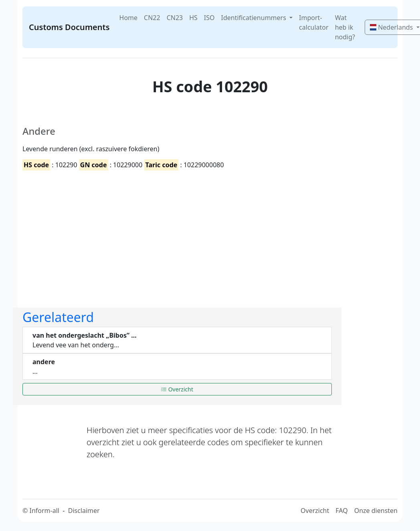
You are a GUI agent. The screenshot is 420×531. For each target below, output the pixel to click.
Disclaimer (84, 511)
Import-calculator (314, 22)
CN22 (152, 18)
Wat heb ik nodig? (345, 27)
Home (129, 18)
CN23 (175, 18)
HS (193, 18)
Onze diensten (376, 511)
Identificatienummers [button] (254, 18)
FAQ (341, 511)
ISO (209, 18)
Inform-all (44, 511)
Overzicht (177, 389)
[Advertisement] (177, 232)
